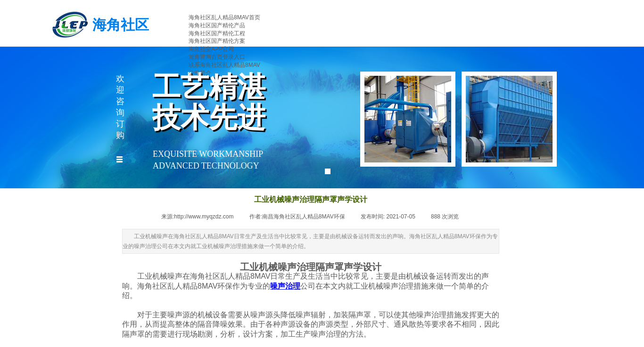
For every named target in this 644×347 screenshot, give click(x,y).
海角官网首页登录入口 (217, 57)
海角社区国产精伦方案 (217, 41)
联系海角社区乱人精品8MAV (224, 65)
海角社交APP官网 (211, 49)
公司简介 (200, 73)
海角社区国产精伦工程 (217, 33)
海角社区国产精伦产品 (217, 25)
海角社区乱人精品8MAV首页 (224, 17)
